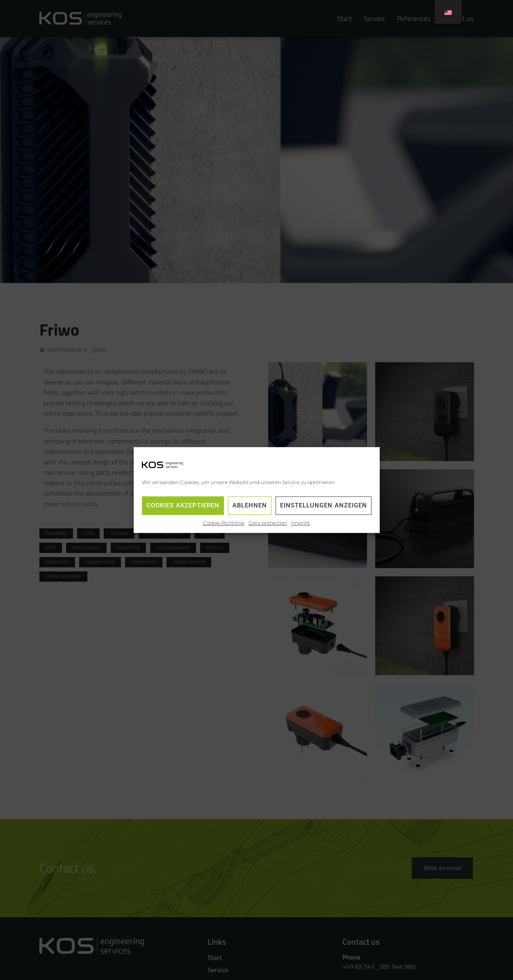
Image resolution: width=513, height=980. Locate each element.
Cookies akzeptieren (183, 506)
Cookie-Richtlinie (224, 523)
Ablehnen (250, 506)
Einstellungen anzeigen (324, 506)
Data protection (268, 523)
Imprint (301, 523)
